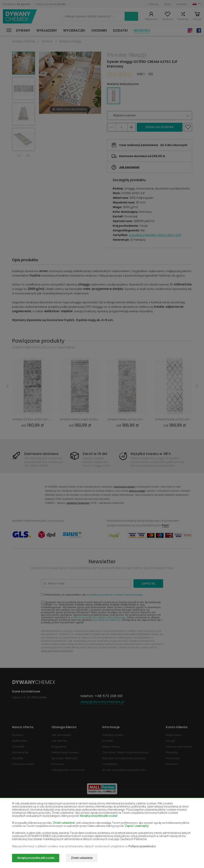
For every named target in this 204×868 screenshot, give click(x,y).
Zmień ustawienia (82, 858)
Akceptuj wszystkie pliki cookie (36, 858)
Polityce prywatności (142, 846)
